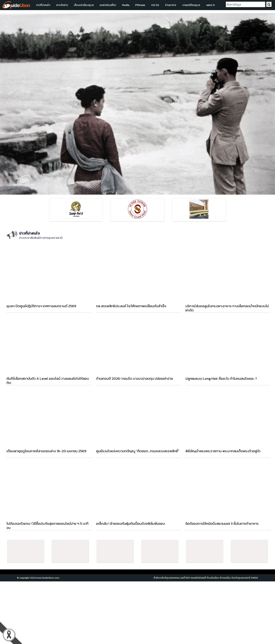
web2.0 (210, 5)
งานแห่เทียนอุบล (191, 5)
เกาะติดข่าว (62, 5)
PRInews (140, 5)
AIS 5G (155, 5)
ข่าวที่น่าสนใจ (43, 5)
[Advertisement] (137, 613)
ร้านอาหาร (171, 5)
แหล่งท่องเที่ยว (108, 5)
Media (126, 5)
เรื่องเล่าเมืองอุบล (84, 5)
